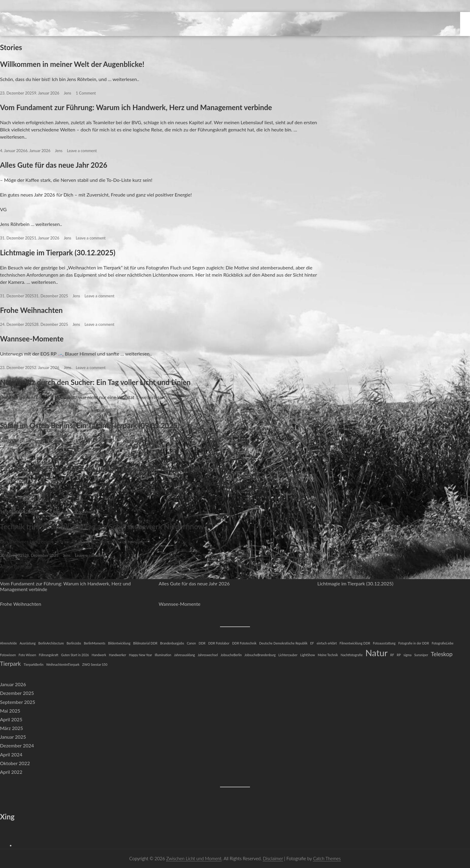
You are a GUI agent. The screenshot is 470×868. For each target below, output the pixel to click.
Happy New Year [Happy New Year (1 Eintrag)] (140, 655)
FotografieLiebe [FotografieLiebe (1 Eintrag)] (443, 643)
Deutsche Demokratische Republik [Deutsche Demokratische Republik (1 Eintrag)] (283, 643)
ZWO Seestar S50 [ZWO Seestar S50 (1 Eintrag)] (95, 664)
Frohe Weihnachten (31, 310)
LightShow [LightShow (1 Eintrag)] (308, 655)
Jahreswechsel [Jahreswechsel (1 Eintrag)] (208, 655)
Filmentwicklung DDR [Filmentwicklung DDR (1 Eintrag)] (355, 643)
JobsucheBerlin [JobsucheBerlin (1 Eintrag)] (231, 655)
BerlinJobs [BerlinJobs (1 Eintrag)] (74, 643)
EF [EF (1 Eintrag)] (312, 643)
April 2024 (11, 754)
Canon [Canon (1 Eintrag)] (191, 643)
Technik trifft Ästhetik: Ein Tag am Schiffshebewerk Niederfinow (102, 526)
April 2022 (11, 772)
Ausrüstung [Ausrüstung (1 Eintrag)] (27, 643)
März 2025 (12, 728)
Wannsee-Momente (32, 339)
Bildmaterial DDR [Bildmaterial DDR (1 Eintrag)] (145, 643)
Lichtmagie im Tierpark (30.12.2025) (58, 252)
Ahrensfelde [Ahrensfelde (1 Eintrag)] (8, 643)
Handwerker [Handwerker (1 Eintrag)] (117, 655)
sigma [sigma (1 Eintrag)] (408, 655)
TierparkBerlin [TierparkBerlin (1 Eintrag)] (34, 664)
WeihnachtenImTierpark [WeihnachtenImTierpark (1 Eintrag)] (63, 664)
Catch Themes (327, 858)
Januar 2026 (13, 684)
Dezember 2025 (17, 693)
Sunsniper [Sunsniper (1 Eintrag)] (421, 655)
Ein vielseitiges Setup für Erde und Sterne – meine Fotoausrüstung (105, 469)
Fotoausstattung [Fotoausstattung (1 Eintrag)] (384, 643)
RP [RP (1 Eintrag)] (399, 655)
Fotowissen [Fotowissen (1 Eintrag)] (8, 655)
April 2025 (11, 719)
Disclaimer (273, 858)
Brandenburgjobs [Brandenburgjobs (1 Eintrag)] (172, 643)
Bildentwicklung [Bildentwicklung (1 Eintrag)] (119, 643)
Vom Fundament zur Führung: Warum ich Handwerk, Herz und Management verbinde (136, 107)
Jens (68, 93)
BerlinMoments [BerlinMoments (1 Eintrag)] (95, 643)
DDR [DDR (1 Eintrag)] (202, 643)
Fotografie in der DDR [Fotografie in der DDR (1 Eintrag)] (414, 643)
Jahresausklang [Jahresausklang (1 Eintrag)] (184, 655)
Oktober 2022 (15, 763)
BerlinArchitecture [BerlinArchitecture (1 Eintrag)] (51, 643)
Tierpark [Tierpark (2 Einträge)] (10, 664)
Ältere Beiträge (16, 566)
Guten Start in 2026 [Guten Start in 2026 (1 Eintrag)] (75, 655)
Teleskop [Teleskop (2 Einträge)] (442, 654)
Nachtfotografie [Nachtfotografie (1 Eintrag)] (352, 655)
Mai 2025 (10, 711)
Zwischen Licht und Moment (194, 858)
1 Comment (86, 93)
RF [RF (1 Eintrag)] (392, 655)
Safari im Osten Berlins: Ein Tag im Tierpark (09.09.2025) (90, 425)
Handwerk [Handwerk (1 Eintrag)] (99, 655)
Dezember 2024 (17, 745)
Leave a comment (82, 151)
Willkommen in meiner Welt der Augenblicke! (72, 64)
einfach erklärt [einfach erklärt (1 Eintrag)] (327, 643)
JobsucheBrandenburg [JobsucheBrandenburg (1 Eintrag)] (260, 655)
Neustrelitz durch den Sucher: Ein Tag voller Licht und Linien (95, 382)
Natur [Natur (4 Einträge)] (376, 653)
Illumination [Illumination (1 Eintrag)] (163, 655)
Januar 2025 (13, 737)
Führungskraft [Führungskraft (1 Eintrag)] (49, 655)
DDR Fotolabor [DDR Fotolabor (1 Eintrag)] (219, 643)
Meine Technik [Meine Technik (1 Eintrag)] (328, 655)
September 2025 (18, 702)
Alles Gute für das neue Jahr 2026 (54, 165)
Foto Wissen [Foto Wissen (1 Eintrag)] (27, 655)
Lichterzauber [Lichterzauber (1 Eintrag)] (288, 655)
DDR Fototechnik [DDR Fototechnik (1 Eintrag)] (244, 643)
